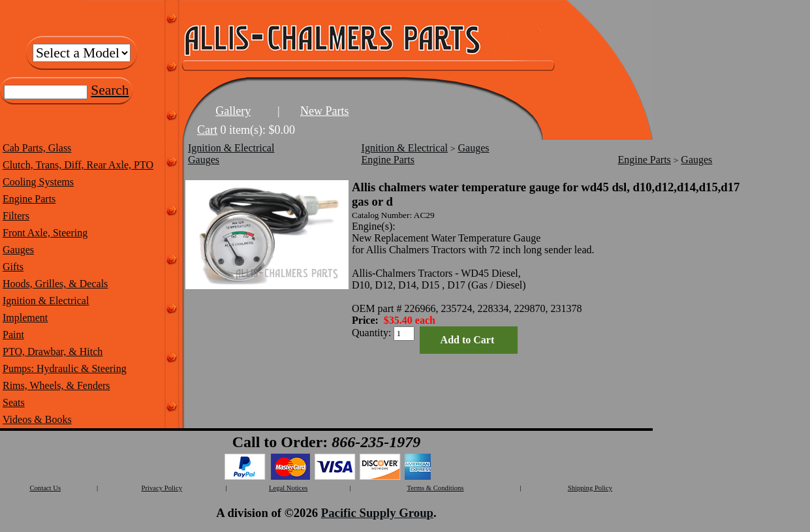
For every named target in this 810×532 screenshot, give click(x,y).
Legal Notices (288, 488)
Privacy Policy (162, 488)
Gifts (13, 267)
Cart (207, 130)
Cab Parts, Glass (37, 148)
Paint (13, 335)
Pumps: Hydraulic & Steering (65, 368)
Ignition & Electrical (46, 301)
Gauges (18, 250)
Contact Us (45, 488)
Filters (16, 216)
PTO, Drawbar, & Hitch (53, 352)
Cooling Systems (38, 182)
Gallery (233, 111)
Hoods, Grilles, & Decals (55, 284)
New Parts (325, 111)
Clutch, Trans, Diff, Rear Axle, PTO (78, 165)
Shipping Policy (590, 488)
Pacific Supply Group (377, 513)
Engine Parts (29, 199)
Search (110, 90)
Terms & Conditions (436, 488)
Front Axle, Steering (45, 233)
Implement (25, 318)
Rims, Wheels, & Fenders (56, 385)
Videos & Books (37, 419)
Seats (14, 402)
